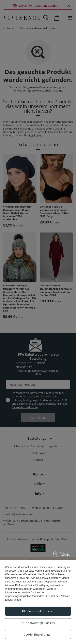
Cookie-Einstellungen (38, 634)
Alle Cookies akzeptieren (38, 611)
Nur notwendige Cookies (38, 623)
